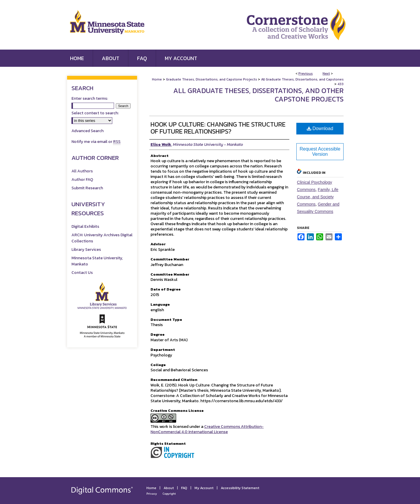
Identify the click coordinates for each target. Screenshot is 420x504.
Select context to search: (95, 113)
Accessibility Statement (240, 488)
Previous (306, 73)
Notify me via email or (96, 142)
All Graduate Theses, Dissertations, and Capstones (302, 79)
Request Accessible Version (320, 152)
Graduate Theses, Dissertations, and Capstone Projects (211, 79)
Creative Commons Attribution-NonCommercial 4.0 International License (207, 429)
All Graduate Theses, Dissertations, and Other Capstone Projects (258, 95)
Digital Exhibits (85, 226)
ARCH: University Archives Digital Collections (102, 238)
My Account (204, 488)
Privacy (152, 494)
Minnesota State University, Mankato (97, 261)
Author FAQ (82, 180)
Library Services (86, 250)
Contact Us (82, 273)
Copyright (169, 494)
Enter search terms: (90, 98)
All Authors (82, 171)
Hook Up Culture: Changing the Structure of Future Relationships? (218, 128)
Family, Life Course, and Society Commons (318, 197)
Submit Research (87, 188)
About (169, 488)
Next (326, 73)
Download (320, 128)
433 (341, 84)
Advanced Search (87, 131)
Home (157, 79)
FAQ (184, 488)
